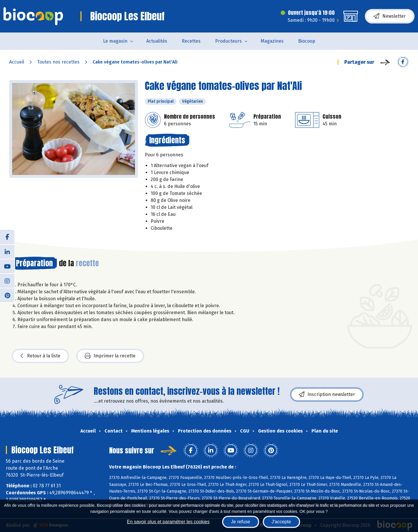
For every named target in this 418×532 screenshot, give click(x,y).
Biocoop (307, 41)
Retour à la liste (40, 356)
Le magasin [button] (115, 41)
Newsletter (390, 16)
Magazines (272, 41)
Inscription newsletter (327, 395)
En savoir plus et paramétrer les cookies (168, 522)
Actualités (157, 41)
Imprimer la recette (110, 356)
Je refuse (241, 522)
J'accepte (281, 522)
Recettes (191, 41)
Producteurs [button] (228, 41)
